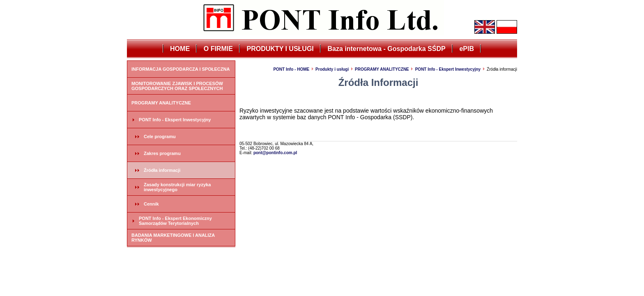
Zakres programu (162, 153)
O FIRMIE (218, 49)
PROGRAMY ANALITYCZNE (161, 103)
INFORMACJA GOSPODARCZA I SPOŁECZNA (181, 69)
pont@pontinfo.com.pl (275, 153)
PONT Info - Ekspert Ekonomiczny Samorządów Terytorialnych (175, 221)
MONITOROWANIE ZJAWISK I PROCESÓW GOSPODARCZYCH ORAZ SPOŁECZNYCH (177, 86)
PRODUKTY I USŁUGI (280, 49)
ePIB (467, 49)
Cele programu (160, 136)
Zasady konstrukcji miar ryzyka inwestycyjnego (177, 187)
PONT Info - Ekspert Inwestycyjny (175, 120)
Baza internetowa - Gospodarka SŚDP (387, 49)
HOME (180, 49)
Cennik (151, 204)
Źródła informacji (162, 170)
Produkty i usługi (332, 69)
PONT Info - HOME (291, 69)
